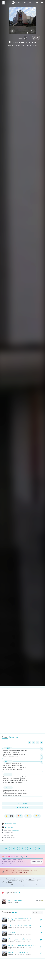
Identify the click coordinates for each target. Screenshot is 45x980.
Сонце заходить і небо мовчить (20, 939)
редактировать (12, 881)
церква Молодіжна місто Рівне (23, 46)
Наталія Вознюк (15, 830)
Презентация (14, 737)
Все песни (37, 913)
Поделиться (23, 808)
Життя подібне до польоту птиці (20, 926)
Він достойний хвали (15, 900)
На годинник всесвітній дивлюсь (20, 919)
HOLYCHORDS (9, 857)
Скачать (22, 803)
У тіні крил (12, 932)
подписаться (37, 862)
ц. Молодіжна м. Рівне (9, 824)
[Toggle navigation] (42, 2)
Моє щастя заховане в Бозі (18, 952)
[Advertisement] (22, 710)
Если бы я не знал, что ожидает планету (23, 946)
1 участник (9, 827)
